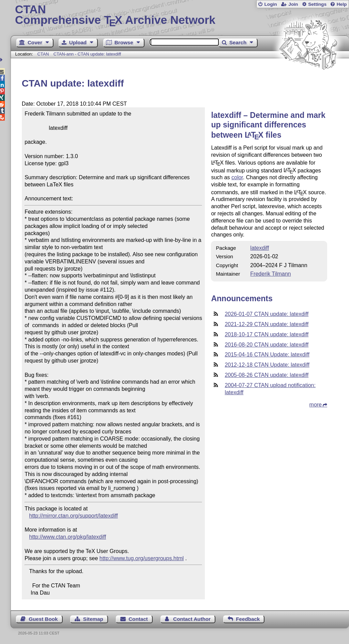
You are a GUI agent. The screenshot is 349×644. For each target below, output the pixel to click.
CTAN (43, 54)
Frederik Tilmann (270, 274)
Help (342, 4)
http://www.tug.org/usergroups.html (142, 558)
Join (293, 4)
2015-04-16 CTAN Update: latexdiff (267, 355)
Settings (317, 4)
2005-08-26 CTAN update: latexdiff (267, 375)
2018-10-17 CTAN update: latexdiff (267, 334)
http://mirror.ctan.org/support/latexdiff (74, 516)
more (316, 405)
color (237, 177)
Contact (138, 619)
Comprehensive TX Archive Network (180, 15)
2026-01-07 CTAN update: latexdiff (267, 314)
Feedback (248, 619)
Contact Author (192, 619)
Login (270, 4)
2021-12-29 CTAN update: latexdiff (267, 324)
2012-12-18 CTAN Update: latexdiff (267, 365)
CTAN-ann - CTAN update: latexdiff (87, 54)
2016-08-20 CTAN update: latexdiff (267, 345)
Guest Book (43, 619)
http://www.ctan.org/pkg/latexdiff (68, 537)
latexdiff (260, 248)
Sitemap (93, 619)
